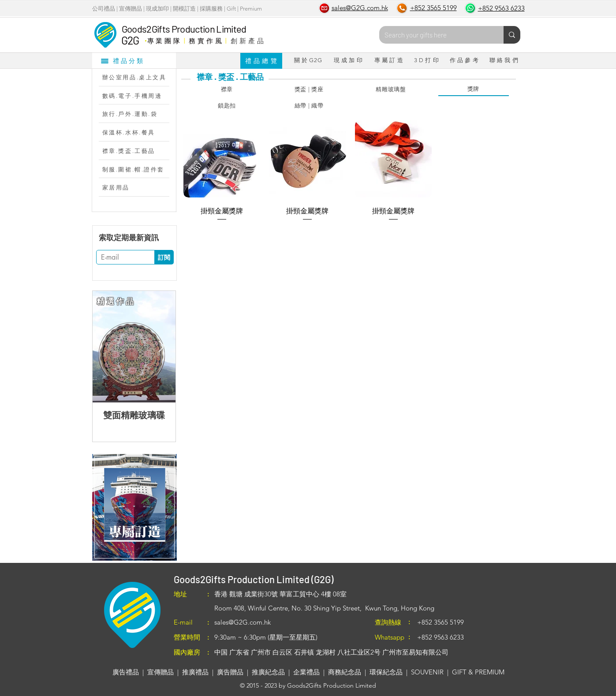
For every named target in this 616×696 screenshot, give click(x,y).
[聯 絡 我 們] (504, 60)
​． (145, 38)
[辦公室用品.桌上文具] (138, 77)
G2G (130, 40)
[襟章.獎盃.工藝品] (138, 151)
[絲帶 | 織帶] (309, 106)
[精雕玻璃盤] (391, 89)
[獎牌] (474, 89)
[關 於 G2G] (308, 60)
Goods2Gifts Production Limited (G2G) (254, 579)
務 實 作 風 (205, 41)
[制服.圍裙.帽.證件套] (138, 169)
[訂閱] (164, 257)
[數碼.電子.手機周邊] (138, 96)
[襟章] (227, 89)
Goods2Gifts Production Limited (184, 29)
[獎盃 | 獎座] (309, 89)
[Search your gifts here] (435, 35)
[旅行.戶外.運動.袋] (138, 114)
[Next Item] (162, 347)
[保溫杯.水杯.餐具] (138, 132)
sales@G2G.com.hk (243, 622)
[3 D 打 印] (427, 60)
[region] (134, 507)
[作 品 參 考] (464, 60)
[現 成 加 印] (348, 60)
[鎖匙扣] (227, 106)
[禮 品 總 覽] (261, 61)
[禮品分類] (134, 60)
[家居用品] (138, 187)
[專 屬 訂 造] (389, 60)
